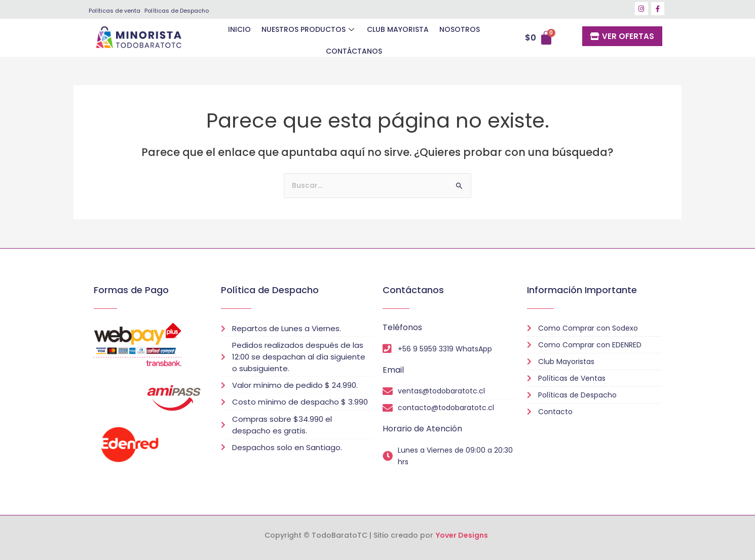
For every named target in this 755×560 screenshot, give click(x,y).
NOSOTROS (426, 37)
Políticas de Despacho (177, 11)
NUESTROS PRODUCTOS (276, 37)
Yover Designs (462, 535)
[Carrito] (540, 38)
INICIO (206, 37)
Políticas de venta (115, 11)
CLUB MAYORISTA (364, 37)
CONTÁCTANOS (484, 37)
